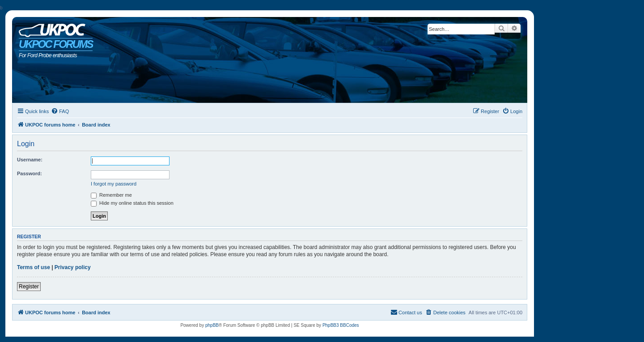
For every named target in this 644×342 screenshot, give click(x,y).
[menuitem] (60, 111)
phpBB (212, 325)
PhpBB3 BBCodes (341, 325)
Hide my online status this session (132, 203)
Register (29, 287)
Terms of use (34, 267)
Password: (30, 173)
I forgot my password (114, 184)
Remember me (111, 195)
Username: (30, 160)
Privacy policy (73, 267)
